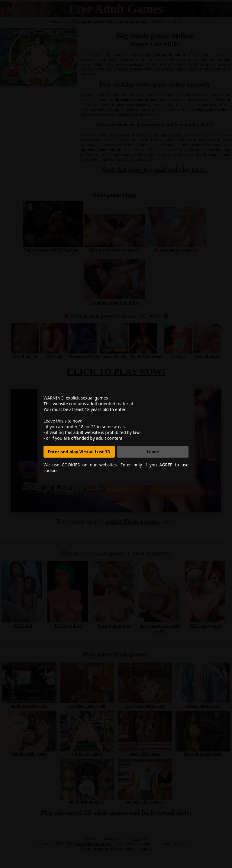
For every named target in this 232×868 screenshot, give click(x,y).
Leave (153, 452)
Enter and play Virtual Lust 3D (79, 452)
